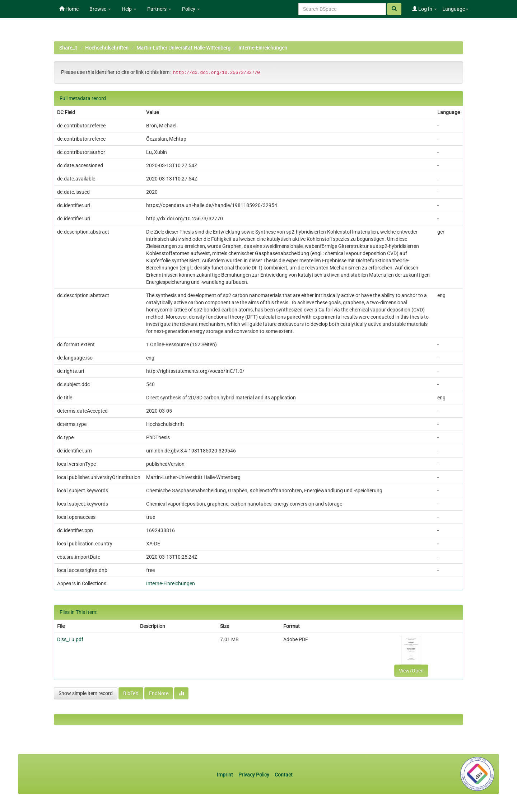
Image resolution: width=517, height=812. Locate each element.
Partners (159, 9)
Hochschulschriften (107, 48)
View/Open (411, 671)
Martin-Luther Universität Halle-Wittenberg (183, 48)
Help (129, 9)
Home (69, 9)
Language (455, 9)
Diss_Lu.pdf (70, 639)
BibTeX (131, 693)
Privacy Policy (254, 775)
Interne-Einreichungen (263, 48)
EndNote (159, 693)
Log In (425, 9)
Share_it (68, 48)
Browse (100, 9)
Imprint (225, 775)
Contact (284, 775)
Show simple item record (86, 693)
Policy (191, 9)
